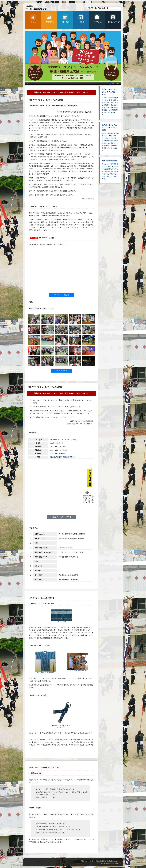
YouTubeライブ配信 (61, 295)
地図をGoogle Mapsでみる (61, 517)
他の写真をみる (61, 371)
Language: (90, 8)
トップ (29, 83)
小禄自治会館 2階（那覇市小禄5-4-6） (63, 457)
